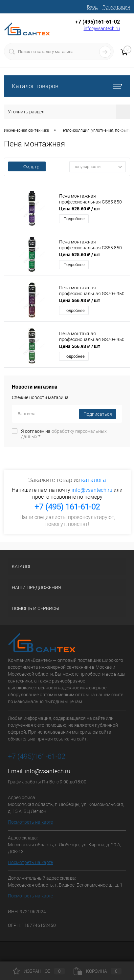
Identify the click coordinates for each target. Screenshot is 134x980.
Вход (92, 7)
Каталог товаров (67, 86)
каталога (94, 480)
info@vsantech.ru (102, 29)
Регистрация (116, 7)
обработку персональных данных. (64, 434)
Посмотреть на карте (30, 822)
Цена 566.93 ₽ (80, 300)
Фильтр (27, 167)
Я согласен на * (64, 434)
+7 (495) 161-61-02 (67, 507)
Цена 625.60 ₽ (80, 209)
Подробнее (74, 219)
